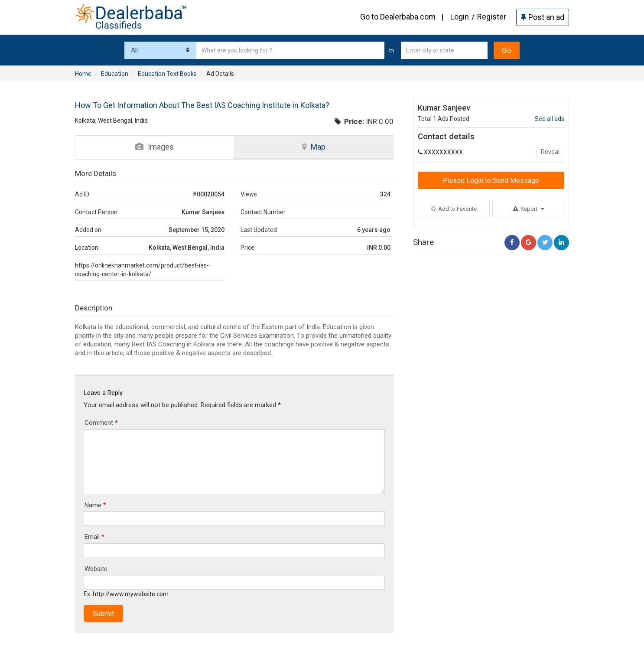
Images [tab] (154, 147)
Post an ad (543, 17)
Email (94, 537)
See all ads (550, 119)
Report (528, 209)
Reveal (550, 152)
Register (492, 17)
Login (460, 17)
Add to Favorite (454, 209)
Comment (101, 423)
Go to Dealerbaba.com (398, 17)
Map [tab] (314, 147)
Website (96, 569)
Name (95, 505)
